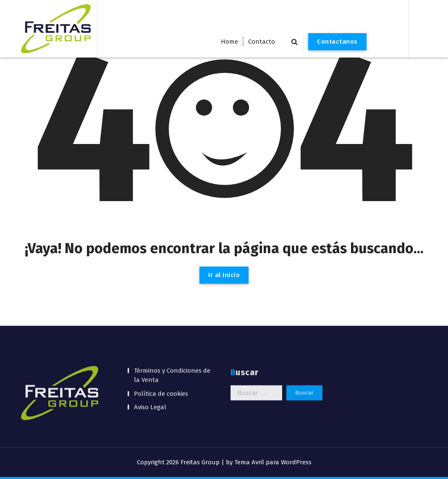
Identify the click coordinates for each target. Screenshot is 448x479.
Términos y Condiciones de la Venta (172, 334)
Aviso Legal (150, 366)
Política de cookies (161, 352)
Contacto (262, 42)
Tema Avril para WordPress (273, 462)
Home (229, 42)
